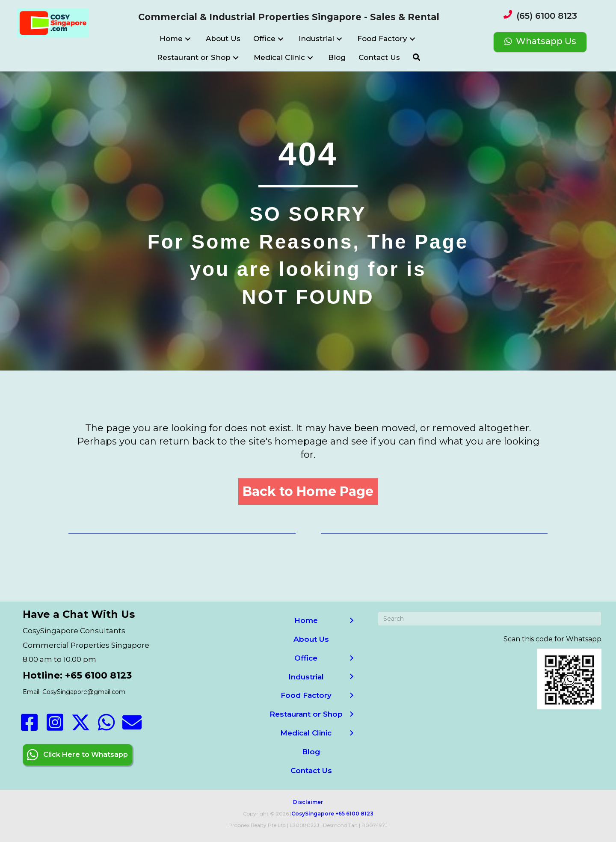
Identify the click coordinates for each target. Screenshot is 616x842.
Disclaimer (308, 802)
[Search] (489, 619)
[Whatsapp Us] (540, 42)
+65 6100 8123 (354, 814)
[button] (188, 39)
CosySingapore (313, 814)
